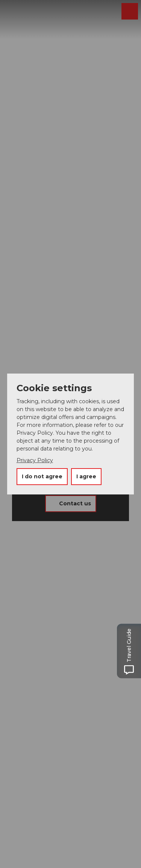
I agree (86, 476)
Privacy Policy (35, 460)
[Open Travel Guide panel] (132, 651)
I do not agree (42, 476)
